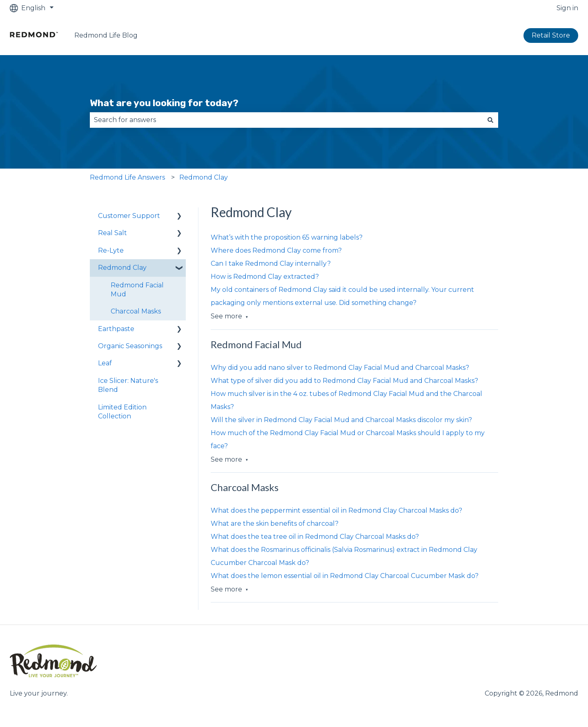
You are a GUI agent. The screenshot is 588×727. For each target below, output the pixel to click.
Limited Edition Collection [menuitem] (122, 412)
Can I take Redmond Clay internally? (271, 263)
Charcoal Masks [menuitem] (136, 311)
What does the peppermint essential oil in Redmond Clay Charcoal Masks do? (336, 510)
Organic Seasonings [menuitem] (130, 346)
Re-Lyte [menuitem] (111, 250)
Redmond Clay (204, 177)
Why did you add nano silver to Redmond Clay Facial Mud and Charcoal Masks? (340, 368)
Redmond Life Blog (106, 35)
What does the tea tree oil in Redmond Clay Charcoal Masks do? (315, 537)
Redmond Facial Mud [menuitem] (137, 290)
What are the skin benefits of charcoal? (275, 524)
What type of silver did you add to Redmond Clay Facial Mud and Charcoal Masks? (344, 381)
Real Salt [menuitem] (112, 233)
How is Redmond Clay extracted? (265, 277)
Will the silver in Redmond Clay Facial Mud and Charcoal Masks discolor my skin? (341, 420)
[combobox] (286, 120)
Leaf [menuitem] (105, 363)
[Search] (490, 120)
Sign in (567, 8)
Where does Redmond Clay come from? (276, 250)
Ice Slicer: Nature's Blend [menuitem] (128, 385)
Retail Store (551, 35)
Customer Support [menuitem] (129, 216)
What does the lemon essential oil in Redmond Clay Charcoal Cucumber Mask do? (345, 576)
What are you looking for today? (164, 103)
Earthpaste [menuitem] (116, 329)
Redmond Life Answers (127, 177)
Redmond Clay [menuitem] (122, 268)
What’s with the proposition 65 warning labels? (287, 237)
